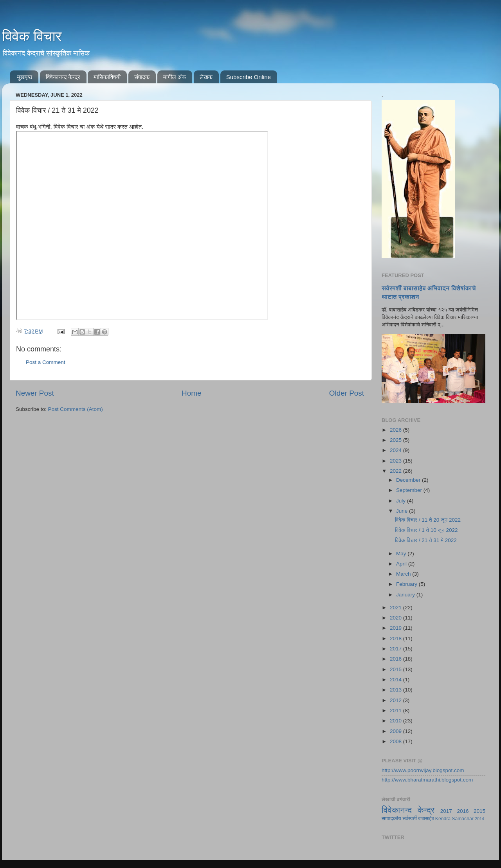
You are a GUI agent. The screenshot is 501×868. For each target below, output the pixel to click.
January (406, 595)
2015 (396, 669)
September (410, 490)
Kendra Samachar (454, 819)
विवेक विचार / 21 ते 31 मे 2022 (426, 540)
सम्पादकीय (391, 818)
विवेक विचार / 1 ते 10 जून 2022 (426, 530)
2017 (396, 649)
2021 (396, 608)
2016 (396, 659)
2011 (396, 710)
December (409, 480)
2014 (396, 680)
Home (191, 393)
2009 (396, 731)
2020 (396, 618)
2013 (396, 690)
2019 (396, 628)
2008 (396, 741)
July (402, 501)
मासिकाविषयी (107, 77)
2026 (396, 430)
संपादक (142, 77)
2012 (396, 700)
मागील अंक (175, 77)
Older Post (347, 393)
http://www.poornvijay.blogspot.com (423, 770)
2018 (396, 638)
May (402, 554)
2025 (396, 440)
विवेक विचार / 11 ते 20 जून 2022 (428, 520)
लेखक (206, 77)
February (407, 584)
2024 (396, 450)
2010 (396, 721)
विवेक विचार (32, 36)
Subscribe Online (249, 77)
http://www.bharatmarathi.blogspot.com (427, 780)
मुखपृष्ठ (25, 77)
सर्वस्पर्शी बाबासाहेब (418, 819)
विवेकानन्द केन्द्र (63, 77)
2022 (396, 471)
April (402, 564)
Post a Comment (46, 362)
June (403, 511)
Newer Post (35, 393)
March (404, 574)
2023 (396, 461)
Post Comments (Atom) (76, 409)
